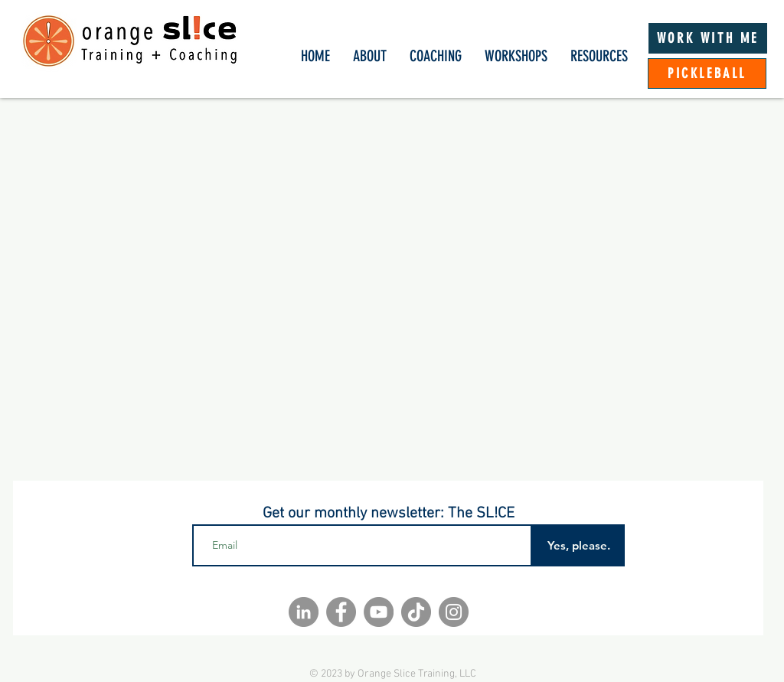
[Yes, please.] (578, 545)
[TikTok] (416, 612)
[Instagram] (454, 612)
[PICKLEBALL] (707, 73)
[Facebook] (341, 612)
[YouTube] (379, 612)
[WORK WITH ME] (708, 38)
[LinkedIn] (304, 612)
